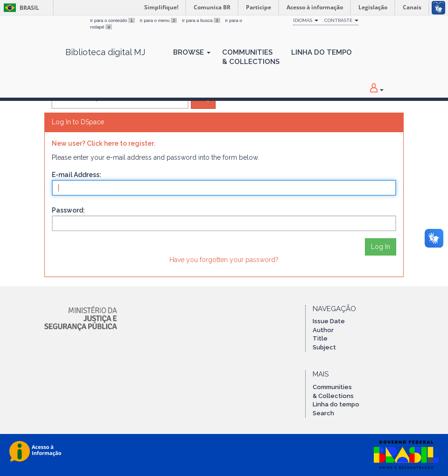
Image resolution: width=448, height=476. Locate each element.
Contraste (341, 20)
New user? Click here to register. (103, 143)
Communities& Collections (251, 57)
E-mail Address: (77, 175)
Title (320, 338)
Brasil (20, 8)
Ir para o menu (159, 20)
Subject (324, 347)
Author (323, 330)
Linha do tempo (336, 404)
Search (323, 413)
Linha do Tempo (322, 52)
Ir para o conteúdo (113, 20)
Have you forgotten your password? (224, 260)
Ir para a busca (202, 20)
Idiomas (306, 20)
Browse (192, 52)
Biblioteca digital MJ (105, 52)
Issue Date (329, 321)
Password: (68, 210)
